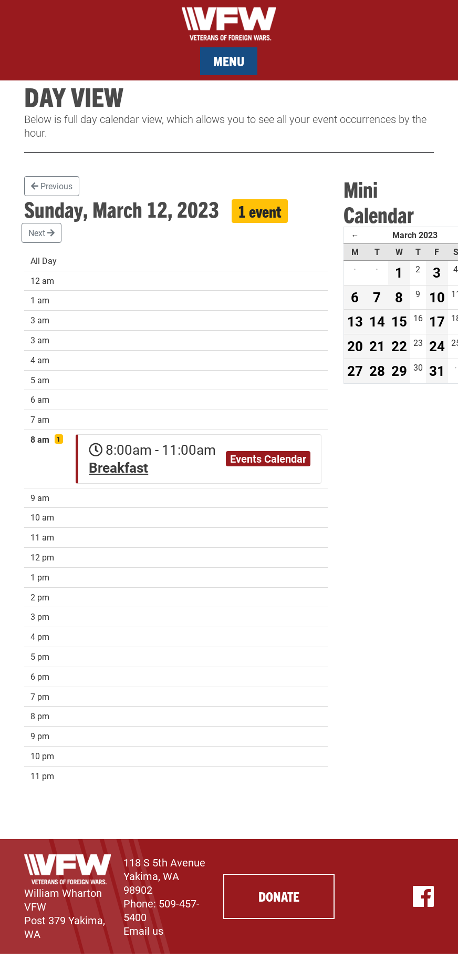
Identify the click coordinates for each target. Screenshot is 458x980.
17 (437, 321)
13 (355, 321)
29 (399, 371)
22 (399, 346)
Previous (52, 186)
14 (377, 321)
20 (355, 346)
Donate (279, 896)
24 (437, 346)
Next (41, 233)
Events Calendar (268, 458)
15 (399, 321)
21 (377, 346)
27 (355, 371)
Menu (229, 61)
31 (437, 371)
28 (377, 371)
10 (437, 297)
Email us (143, 931)
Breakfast (118, 467)
